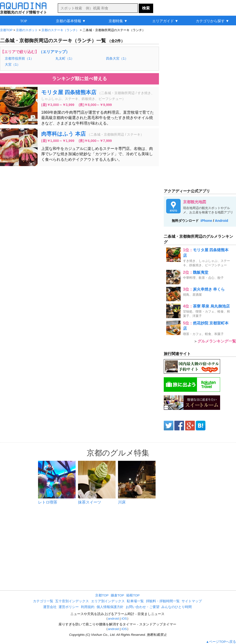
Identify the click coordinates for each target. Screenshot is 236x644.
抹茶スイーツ (90, 502)
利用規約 (88, 607)
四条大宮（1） (117, 58)
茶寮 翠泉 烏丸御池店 (211, 306)
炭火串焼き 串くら (209, 289)
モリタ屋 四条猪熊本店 (69, 92)
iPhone (206, 221)
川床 (122, 502)
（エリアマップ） (54, 52)
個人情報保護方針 (110, 607)
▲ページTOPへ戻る (221, 642)
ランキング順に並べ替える (79, 79)
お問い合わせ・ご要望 (143, 607)
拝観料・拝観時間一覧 (163, 601)
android (113, 619)
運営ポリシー (69, 607)
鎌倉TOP (118, 595)
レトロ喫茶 (48, 502)
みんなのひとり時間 (177, 607)
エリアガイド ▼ (165, 21)
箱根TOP (133, 595)
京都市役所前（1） (19, 58)
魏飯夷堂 (201, 272)
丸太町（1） (65, 58)
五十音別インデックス (72, 601)
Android (221, 221)
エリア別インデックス (108, 601)
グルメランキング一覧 (217, 341)
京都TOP (102, 595)
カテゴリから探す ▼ (213, 21)
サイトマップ (192, 601)
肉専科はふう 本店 (63, 134)
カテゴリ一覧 (43, 601)
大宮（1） (13, 64)
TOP (24, 21)
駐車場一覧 (135, 601)
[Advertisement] (79, 205)
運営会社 (50, 607)
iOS (124, 619)
